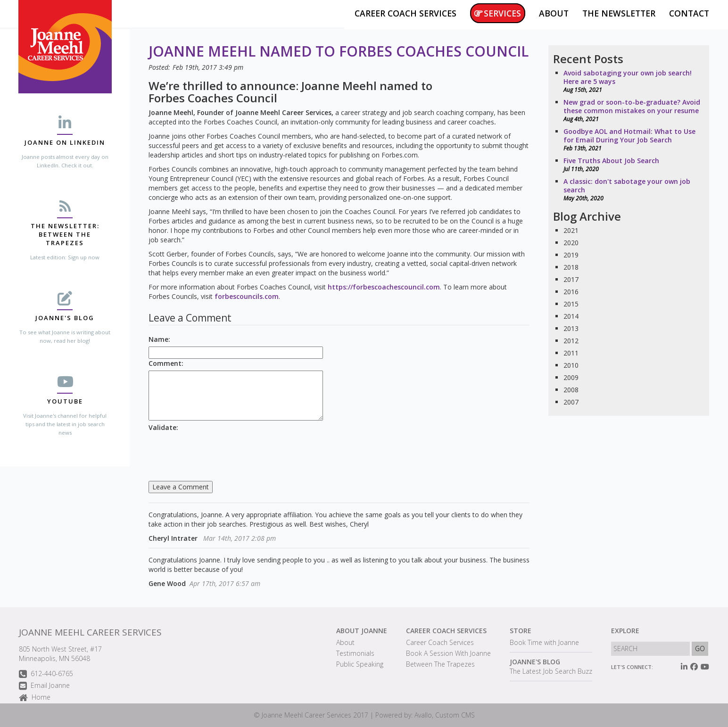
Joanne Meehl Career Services (90, 632)
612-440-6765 (46, 674)
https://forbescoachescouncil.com (384, 287)
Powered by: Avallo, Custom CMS (425, 715)
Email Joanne (44, 686)
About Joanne (362, 631)
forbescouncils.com (247, 296)
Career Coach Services (446, 631)
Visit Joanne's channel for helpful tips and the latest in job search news (65, 424)
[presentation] (220, 453)
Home (35, 698)
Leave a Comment (181, 487)
